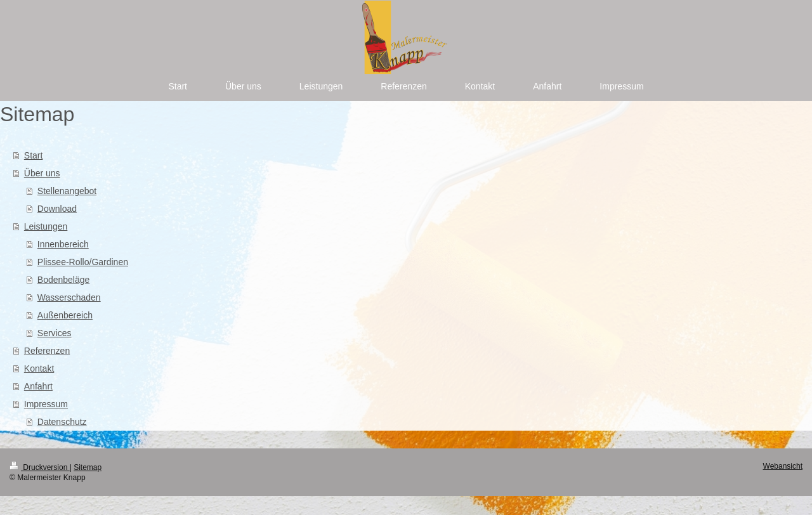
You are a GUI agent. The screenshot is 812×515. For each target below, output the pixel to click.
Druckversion (40, 467)
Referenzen (47, 351)
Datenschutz (62, 422)
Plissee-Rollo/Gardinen (83, 262)
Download (57, 209)
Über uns (42, 173)
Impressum (46, 404)
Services (55, 333)
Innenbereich (63, 244)
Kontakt (39, 368)
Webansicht (783, 466)
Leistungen (46, 226)
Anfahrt (38, 386)
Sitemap (88, 467)
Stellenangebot (67, 191)
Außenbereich (65, 315)
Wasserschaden (69, 297)
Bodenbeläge (64, 280)
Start (34, 155)
